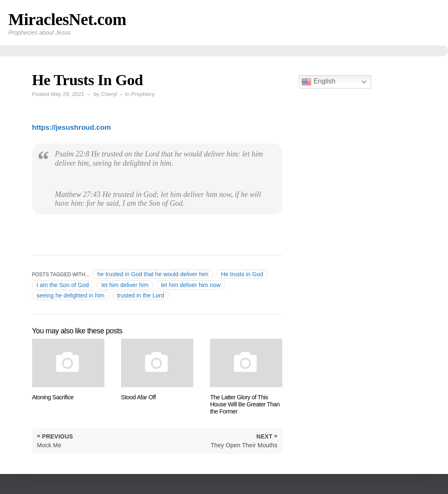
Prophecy (143, 94)
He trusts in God (242, 274)
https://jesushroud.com (72, 127)
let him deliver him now (191, 285)
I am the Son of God (63, 285)
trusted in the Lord (140, 295)
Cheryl (109, 94)
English (318, 82)
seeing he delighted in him (71, 295)
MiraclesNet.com (67, 19)
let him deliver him (125, 285)
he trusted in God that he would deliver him (153, 274)
